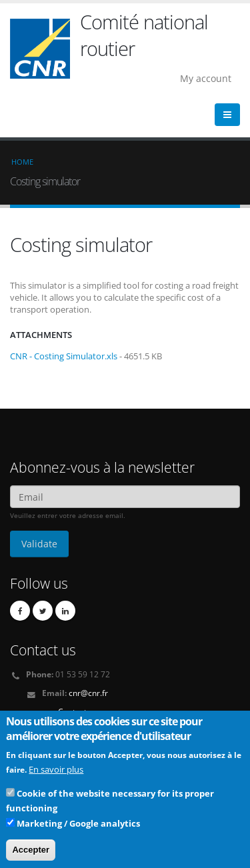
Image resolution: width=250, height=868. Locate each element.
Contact (72, 711)
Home (22, 162)
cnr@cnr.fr (88, 693)
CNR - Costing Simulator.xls (64, 356)
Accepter (31, 854)
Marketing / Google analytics (78, 828)
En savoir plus (56, 774)
